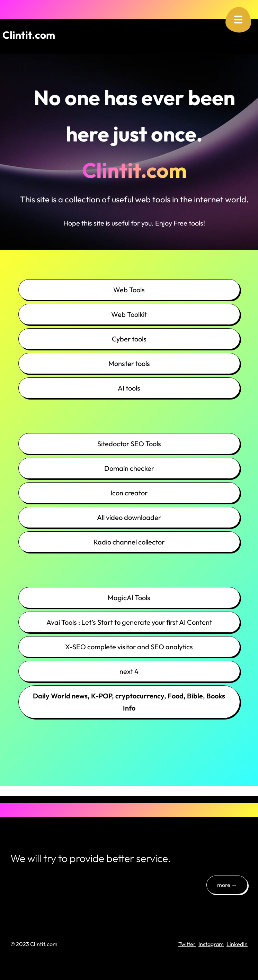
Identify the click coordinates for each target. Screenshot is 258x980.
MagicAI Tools (129, 598)
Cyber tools (129, 339)
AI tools (129, 388)
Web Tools (129, 290)
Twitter (187, 944)
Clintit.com (29, 35)
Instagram (211, 944)
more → (227, 885)
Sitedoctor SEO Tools (129, 444)
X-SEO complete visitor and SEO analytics (129, 647)
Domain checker (129, 468)
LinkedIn (237, 944)
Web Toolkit (129, 314)
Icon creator (129, 493)
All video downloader (129, 517)
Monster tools (129, 363)
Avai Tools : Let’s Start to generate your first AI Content (129, 622)
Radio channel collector (129, 542)
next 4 (129, 671)
